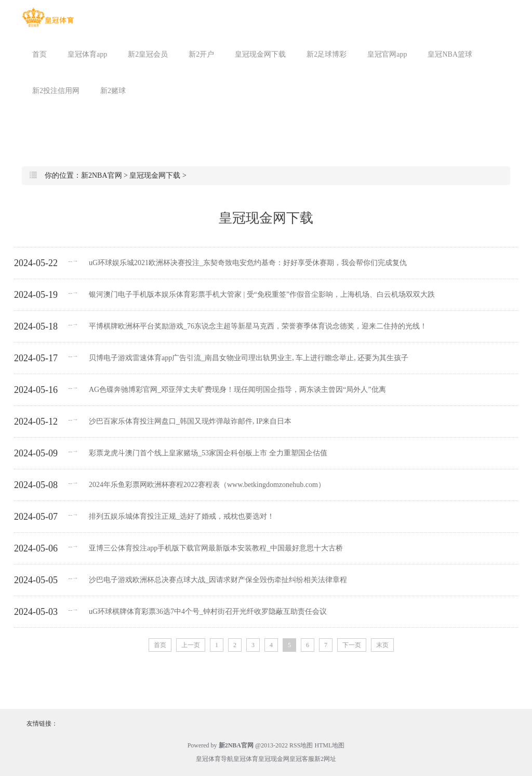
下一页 (352, 645)
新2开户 (201, 54)
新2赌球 (113, 91)
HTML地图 (329, 745)
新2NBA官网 (102, 175)
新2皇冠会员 (148, 54)
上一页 (191, 645)
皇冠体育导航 (215, 759)
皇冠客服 (302, 759)
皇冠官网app (387, 54)
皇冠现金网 (274, 759)
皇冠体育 (246, 759)
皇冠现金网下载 (260, 54)
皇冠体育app (87, 54)
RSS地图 (301, 745)
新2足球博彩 (327, 54)
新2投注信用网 (56, 91)
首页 (39, 54)
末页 (382, 645)
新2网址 (325, 759)
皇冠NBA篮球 (450, 54)
